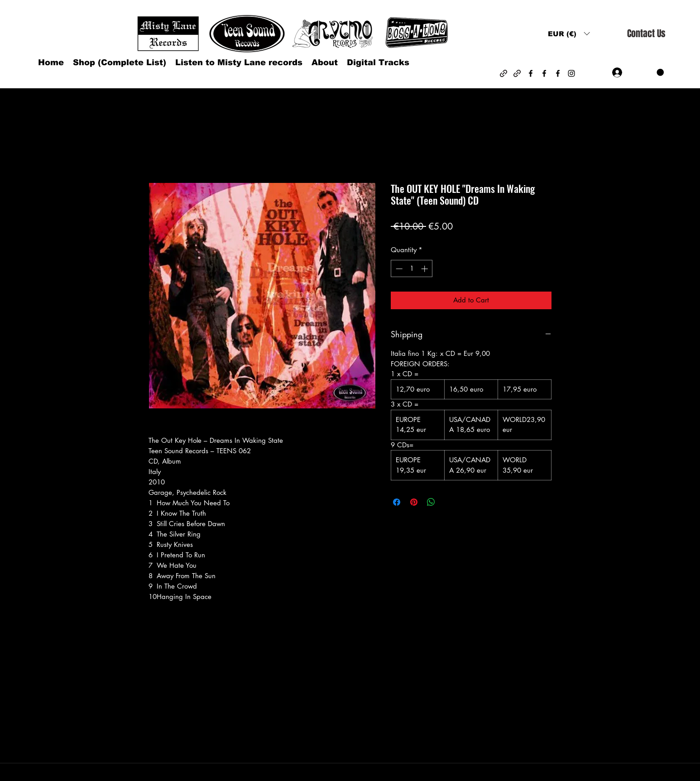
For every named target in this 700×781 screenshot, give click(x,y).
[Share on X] (448, 502)
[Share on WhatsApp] (431, 502)
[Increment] (425, 269)
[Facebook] (531, 73)
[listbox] (569, 34)
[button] (569, 34)
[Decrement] (398, 269)
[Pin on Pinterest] (414, 502)
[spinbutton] (412, 269)
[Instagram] (571, 73)
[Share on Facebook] (397, 502)
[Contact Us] (646, 34)
